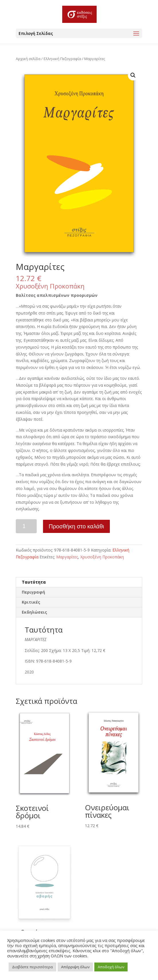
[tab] (79, 582)
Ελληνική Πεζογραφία (62, 59)
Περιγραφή (33, 592)
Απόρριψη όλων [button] (75, 967)
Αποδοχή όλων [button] (111, 967)
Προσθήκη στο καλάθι (76, 526)
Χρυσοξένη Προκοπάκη (50, 286)
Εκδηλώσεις (34, 612)
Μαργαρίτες (67, 557)
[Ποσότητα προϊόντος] (26, 526)
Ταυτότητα (34, 582)
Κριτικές (31, 602)
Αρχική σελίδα (28, 59)
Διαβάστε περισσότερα (32, 967)
